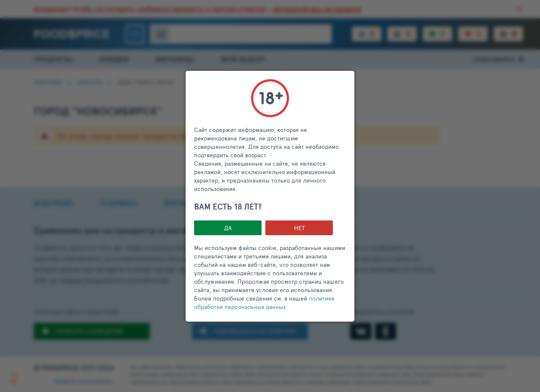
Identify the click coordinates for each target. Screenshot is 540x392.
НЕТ (299, 228)
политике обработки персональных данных (264, 302)
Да (228, 228)
